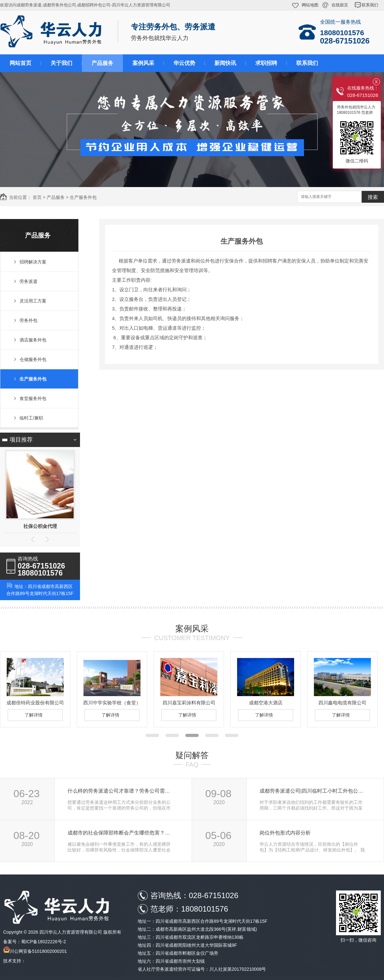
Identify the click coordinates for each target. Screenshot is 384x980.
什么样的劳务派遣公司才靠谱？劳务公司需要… (121, 791)
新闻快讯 (225, 63)
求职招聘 (266, 63)
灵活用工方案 (33, 301)
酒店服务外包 (33, 340)
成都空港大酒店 (266, 703)
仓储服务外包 (33, 359)
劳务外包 (28, 320)
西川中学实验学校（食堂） (112, 703)
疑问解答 (192, 755)
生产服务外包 (83, 197)
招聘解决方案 (33, 262)
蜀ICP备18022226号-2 (44, 942)
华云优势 (184, 63)
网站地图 (310, 5)
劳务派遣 (28, 281)
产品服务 (102, 63)
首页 (37, 197)
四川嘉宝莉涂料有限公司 (189, 703)
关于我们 (61, 63)
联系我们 (370, 5)
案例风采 (143, 63)
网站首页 (20, 63)
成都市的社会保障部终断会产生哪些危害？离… (121, 833)
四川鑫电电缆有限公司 (342, 703)
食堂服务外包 (33, 398)
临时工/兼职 (31, 418)
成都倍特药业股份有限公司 (35, 703)
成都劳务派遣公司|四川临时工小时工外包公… (311, 791)
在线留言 (340, 5)
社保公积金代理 (40, 526)
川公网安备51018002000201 (38, 951)
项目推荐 (21, 440)
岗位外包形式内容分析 (285, 833)
